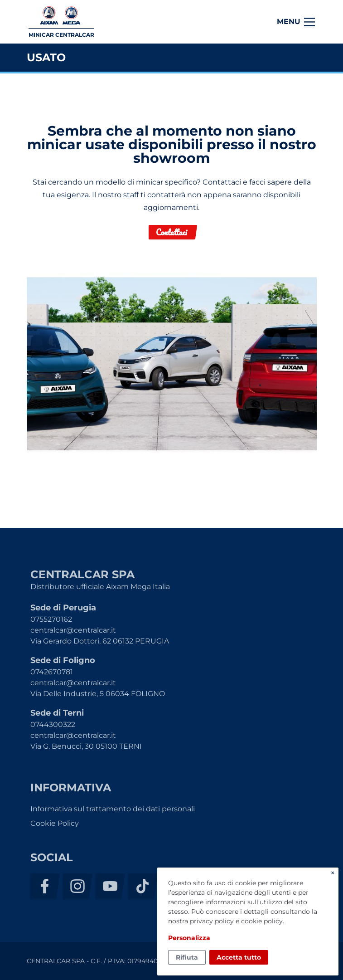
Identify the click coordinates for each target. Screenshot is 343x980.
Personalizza (189, 938)
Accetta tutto (239, 957)
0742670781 (52, 672)
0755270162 (51, 619)
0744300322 (53, 724)
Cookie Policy (55, 823)
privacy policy (212, 921)
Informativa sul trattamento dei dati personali (113, 809)
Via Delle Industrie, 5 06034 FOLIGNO (98, 694)
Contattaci (171, 232)
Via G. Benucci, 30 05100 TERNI (86, 746)
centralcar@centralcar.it (73, 630)
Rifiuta (187, 957)
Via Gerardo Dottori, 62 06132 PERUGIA (100, 641)
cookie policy (262, 921)
